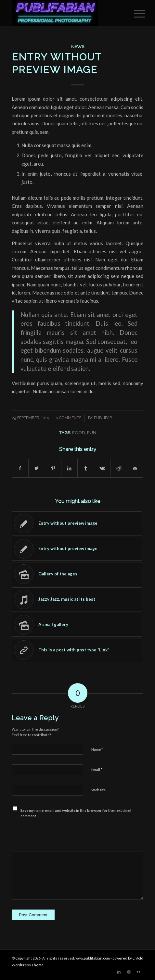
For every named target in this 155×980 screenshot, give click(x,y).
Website (98, 790)
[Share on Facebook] (20, 468)
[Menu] (135, 14)
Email (97, 770)
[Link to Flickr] (138, 972)
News (78, 46)
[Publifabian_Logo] (64, 13)
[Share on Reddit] (118, 468)
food (79, 433)
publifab (103, 418)
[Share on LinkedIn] (69, 468)
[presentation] (61, 832)
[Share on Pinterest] (53, 468)
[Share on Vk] (102, 468)
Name (97, 749)
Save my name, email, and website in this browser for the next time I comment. (76, 813)
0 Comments (68, 418)
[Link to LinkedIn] (119, 972)
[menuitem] (135, 14)
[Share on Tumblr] (86, 468)
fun (92, 433)
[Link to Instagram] (129, 972)
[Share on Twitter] (37, 468)
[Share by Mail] (135, 468)
